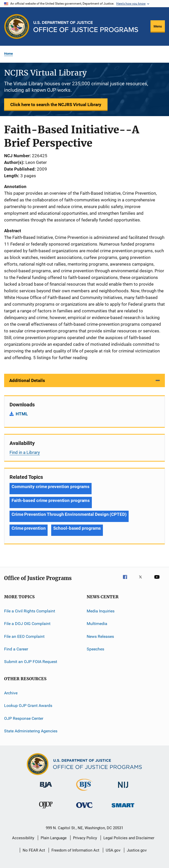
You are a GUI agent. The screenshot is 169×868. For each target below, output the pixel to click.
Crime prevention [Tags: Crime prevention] (29, 528)
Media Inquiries (101, 611)
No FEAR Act (34, 850)
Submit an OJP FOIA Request (31, 662)
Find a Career (16, 649)
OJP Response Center (24, 718)
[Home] (86, 27)
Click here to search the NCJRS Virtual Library (56, 105)
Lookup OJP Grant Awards (28, 706)
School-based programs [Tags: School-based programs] (77, 528)
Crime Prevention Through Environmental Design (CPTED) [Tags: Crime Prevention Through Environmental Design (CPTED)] (69, 514)
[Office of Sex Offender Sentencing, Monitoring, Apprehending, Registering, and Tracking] (123, 808)
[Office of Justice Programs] (17, 26)
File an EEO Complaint (24, 636)
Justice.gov (137, 850)
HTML (22, 414)
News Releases (100, 636)
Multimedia (97, 624)
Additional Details (27, 380)
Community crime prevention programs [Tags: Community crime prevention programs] (51, 487)
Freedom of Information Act (75, 850)
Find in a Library (25, 452)
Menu (158, 26)
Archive (11, 693)
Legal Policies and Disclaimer (129, 838)
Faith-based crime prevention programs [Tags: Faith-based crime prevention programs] (51, 500)
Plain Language (54, 838)
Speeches (95, 649)
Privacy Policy (85, 838)
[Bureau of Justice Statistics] (84, 792)
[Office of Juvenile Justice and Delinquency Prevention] (46, 809)
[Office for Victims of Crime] (84, 809)
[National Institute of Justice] (123, 789)
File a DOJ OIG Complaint (27, 624)
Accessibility (23, 838)
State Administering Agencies (31, 731)
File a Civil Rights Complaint (30, 611)
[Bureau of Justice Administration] (46, 789)
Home (8, 54)
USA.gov (113, 850)
